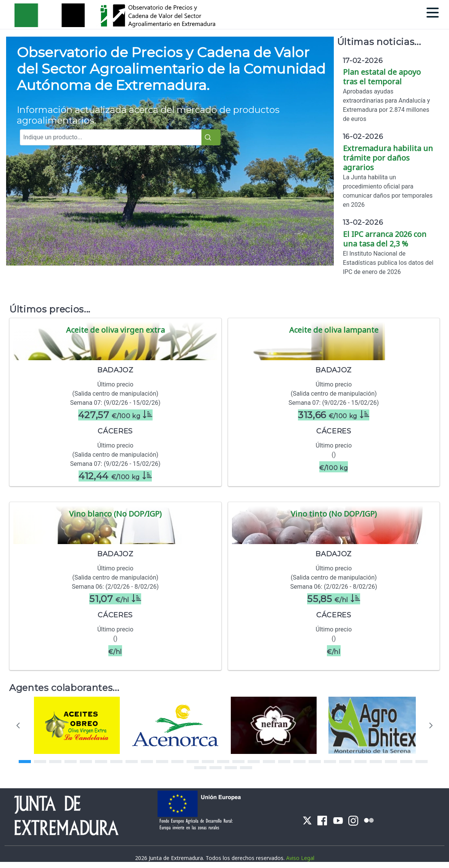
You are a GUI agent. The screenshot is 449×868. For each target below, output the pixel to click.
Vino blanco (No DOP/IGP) (115, 514)
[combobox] (114, 137)
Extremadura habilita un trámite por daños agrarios (388, 158)
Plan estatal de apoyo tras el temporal (382, 77)
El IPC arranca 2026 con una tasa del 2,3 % (385, 239)
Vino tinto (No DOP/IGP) (334, 514)
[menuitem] (307, 820)
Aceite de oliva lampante (334, 330)
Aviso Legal (300, 858)
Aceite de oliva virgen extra (115, 330)
